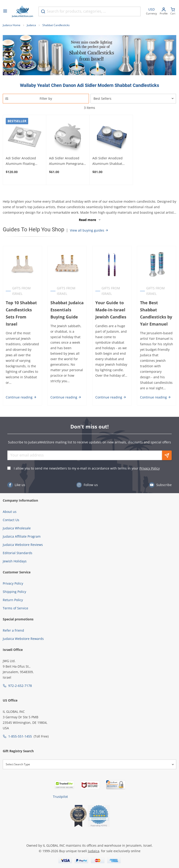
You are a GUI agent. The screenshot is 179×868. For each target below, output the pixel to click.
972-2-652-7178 (20, 686)
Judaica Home (12, 25)
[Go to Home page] (22, 11)
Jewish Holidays (15, 561)
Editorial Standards (18, 553)
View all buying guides (89, 230)
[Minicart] (173, 12)
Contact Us (11, 520)
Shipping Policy (14, 592)
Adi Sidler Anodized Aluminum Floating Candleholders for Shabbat (21, 161)
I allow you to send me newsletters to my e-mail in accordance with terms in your (87, 468)
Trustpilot (60, 797)
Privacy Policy (150, 468)
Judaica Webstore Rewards (23, 639)
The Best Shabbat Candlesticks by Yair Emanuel (156, 313)
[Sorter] (133, 99)
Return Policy (13, 600)
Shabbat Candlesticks (56, 25)
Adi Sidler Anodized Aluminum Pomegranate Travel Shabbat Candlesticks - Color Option (68, 161)
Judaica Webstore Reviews (23, 545)
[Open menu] (5, 11)
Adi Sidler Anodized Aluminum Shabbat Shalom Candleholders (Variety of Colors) (110, 161)
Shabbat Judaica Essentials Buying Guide (67, 310)
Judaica (31, 25)
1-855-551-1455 (20, 736)
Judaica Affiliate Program (22, 536)
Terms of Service (15, 608)
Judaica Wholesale (17, 528)
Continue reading (21, 397)
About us (10, 512)
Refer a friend (13, 630)
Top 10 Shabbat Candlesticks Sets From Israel (21, 313)
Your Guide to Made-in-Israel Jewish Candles (111, 310)
